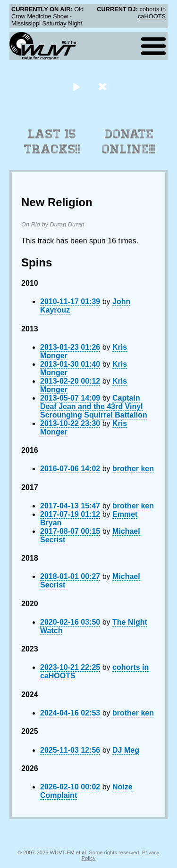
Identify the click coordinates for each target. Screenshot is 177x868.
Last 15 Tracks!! (52, 142)
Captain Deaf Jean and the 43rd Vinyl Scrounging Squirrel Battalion (94, 406)
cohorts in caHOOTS (152, 13)
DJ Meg (126, 750)
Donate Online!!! (129, 142)
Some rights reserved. (114, 852)
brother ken (133, 469)
